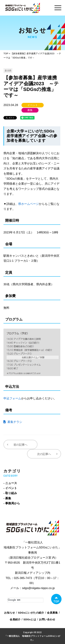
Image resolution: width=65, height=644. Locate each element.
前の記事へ (20, 445)
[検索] (25, 600)
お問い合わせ (47, 619)
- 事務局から (12, 503)
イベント (33, 105)
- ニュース (10, 483)
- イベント (10, 488)
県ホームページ (29, 204)
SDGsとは (30, 619)
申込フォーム (12, 398)
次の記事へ (44, 454)
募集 (30, 110)
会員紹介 (15, 619)
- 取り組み (10, 493)
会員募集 (52, 613)
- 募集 (7, 498)
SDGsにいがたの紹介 (31, 613)
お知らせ (10, 613)
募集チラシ (13, 422)
